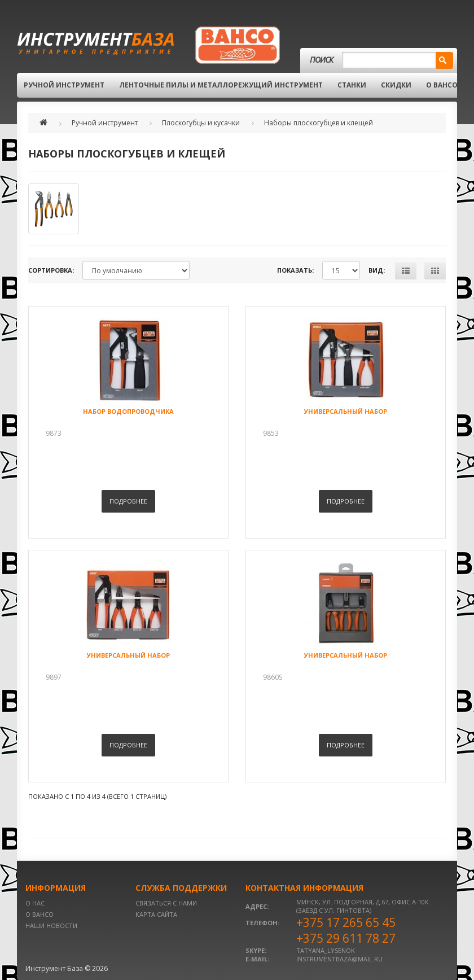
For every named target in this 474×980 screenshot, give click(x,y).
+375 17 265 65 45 (346, 922)
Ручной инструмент (64, 85)
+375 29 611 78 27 (346, 938)
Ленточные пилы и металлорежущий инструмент (221, 85)
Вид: (377, 270)
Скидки (396, 85)
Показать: (295, 270)
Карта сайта (156, 914)
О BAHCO (442, 85)
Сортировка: (51, 270)
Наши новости (51, 926)
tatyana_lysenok (326, 950)
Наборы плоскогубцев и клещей (319, 123)
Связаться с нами (166, 903)
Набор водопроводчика (128, 411)
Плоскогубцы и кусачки (201, 123)
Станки (352, 85)
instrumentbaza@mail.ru (339, 959)
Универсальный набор (346, 411)
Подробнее (128, 501)
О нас (35, 903)
